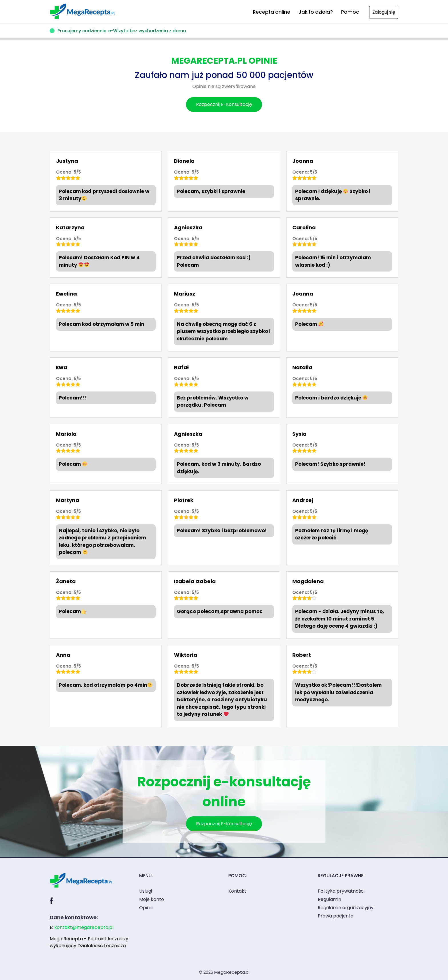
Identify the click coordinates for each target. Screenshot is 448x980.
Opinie (146, 908)
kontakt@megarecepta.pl (84, 927)
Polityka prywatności (341, 891)
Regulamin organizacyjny (346, 908)
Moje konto (152, 899)
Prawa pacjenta (336, 916)
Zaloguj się (384, 12)
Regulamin (329, 899)
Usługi (146, 891)
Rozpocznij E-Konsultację (224, 104)
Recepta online (272, 12)
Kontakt (237, 891)
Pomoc (350, 12)
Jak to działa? (316, 12)
